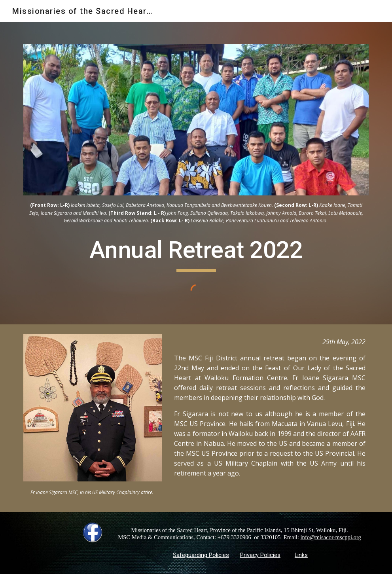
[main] (196, 212)
